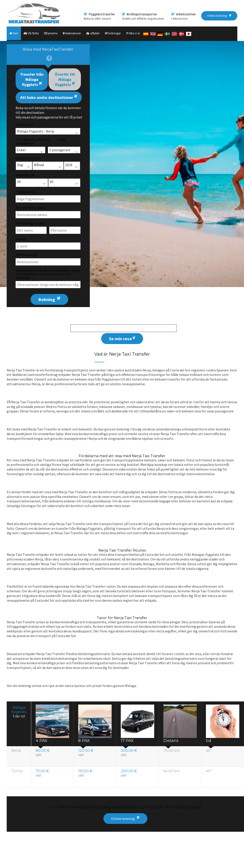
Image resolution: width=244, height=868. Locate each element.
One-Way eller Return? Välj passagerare (40, 141)
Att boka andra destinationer (49, 97)
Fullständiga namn (30, 223)
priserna (51, 33)
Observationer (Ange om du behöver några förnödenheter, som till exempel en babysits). (48, 274)
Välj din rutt (25, 124)
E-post (21, 239)
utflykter (93, 33)
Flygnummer (25, 192)
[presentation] (48, 55)
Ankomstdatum (28, 158)
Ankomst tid (25, 175)
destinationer (72, 33)
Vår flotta (31, 33)
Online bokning (123, 819)
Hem (14, 33)
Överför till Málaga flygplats (65, 79)
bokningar (113, 33)
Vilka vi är (133, 33)
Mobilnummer (27, 255)
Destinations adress (31, 208)
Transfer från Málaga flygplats (32, 79)
